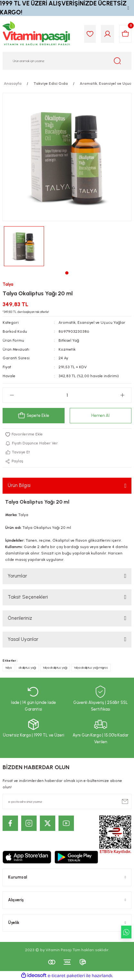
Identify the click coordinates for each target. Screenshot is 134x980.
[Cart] (125, 34)
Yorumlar (17, 576)
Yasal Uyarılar (23, 639)
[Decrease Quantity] (12, 395)
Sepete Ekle (33, 416)
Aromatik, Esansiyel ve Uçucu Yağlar (92, 323)
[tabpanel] (24, 246)
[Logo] (37, 34)
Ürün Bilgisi (19, 485)
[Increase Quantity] (122, 395)
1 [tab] (67, 273)
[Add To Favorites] (67, 434)
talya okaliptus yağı (55, 668)
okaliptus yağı (27, 668)
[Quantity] (67, 395)
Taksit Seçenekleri (28, 597)
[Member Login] (107, 34)
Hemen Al (100, 415)
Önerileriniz (20, 618)
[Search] (67, 61)
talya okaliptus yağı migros (91, 668)
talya (9, 668)
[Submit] (125, 801)
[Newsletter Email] (67, 801)
